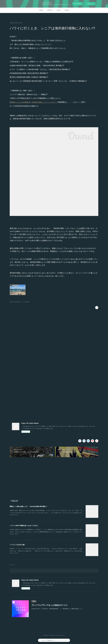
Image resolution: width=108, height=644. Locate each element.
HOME (41, 10)
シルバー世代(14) (25, 302)
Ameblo (67, 10)
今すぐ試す (78, 4)
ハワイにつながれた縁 (17, 545)
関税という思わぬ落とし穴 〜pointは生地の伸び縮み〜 (28, 506)
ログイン (90, 4)
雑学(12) (18, 302)
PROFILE (50, 10)
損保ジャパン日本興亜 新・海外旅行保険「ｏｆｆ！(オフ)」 (34, 102)
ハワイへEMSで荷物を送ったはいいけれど (24, 526)
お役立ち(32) (13, 302)
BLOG (59, 10)
